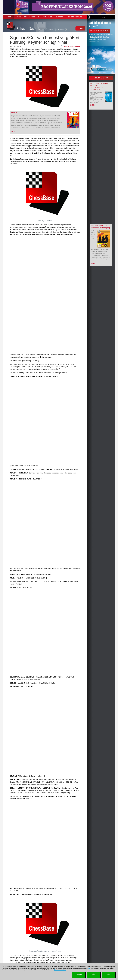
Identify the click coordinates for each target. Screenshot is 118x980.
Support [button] (60, 17)
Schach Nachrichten (32, 29)
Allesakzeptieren (109, 975)
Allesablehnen (94, 975)
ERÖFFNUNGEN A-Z (32, 17)
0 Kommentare (76, 46)
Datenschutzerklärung (60, 970)
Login (103, 17)
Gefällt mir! (66, 46)
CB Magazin (48, 17)
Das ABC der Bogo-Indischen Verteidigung (100, 227)
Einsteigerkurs (75, 17)
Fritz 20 (14, 113)
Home (18, 17)
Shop (9, 17)
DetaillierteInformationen (79, 975)
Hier (89, 968)
